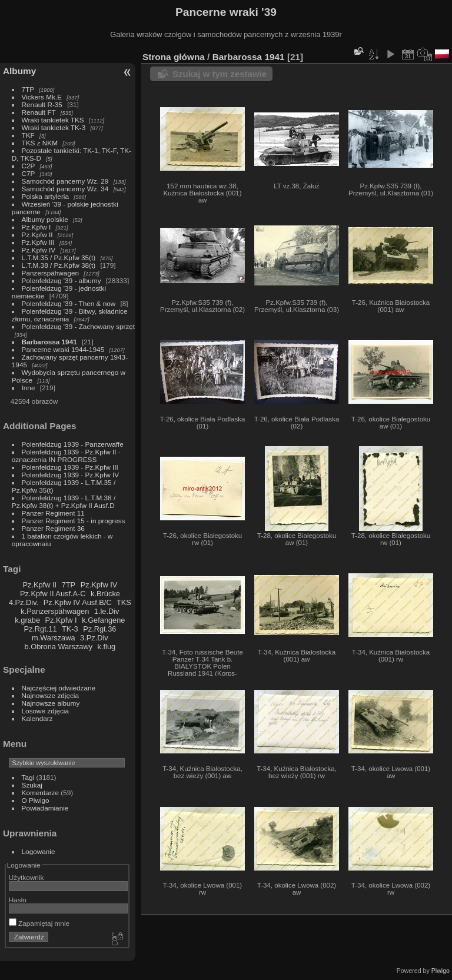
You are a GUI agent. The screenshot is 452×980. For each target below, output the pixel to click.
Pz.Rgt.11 (40, 629)
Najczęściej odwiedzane (59, 688)
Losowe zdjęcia (45, 711)
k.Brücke (105, 594)
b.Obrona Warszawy (59, 647)
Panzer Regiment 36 (53, 528)
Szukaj (32, 785)
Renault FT (39, 112)
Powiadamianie (45, 808)
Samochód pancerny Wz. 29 (65, 181)
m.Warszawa (53, 638)
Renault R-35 (42, 104)
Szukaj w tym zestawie (220, 74)
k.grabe (27, 620)
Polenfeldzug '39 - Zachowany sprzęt (79, 326)
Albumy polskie (45, 219)
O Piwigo (36, 800)
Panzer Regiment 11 (53, 513)
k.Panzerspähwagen (55, 611)
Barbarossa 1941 (49, 342)
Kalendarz (37, 718)
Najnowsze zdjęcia (50, 695)
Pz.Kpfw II (37, 235)
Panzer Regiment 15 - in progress (74, 521)
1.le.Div (107, 611)
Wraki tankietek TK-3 (54, 127)
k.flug (107, 647)
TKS (124, 602)
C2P (29, 166)
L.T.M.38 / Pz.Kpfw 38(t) (59, 265)
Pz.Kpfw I (36, 227)
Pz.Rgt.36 (99, 629)
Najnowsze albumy (51, 703)
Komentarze (40, 793)
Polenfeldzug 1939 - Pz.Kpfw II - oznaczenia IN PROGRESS (66, 456)
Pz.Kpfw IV (39, 250)
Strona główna (174, 57)
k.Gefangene (103, 620)
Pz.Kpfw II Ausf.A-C (53, 594)
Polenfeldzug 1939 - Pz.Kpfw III (70, 467)
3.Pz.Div (94, 638)
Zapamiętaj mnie (39, 923)
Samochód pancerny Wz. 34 (65, 189)
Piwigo (441, 971)
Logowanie (39, 851)
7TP (28, 89)
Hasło (18, 900)
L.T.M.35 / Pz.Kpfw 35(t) (59, 258)
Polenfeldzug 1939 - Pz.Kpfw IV (70, 475)
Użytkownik (26, 877)
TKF (28, 135)
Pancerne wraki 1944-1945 (63, 349)
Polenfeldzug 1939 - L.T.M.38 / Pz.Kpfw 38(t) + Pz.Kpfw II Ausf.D (64, 501)
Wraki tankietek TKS (53, 120)
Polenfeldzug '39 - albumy (62, 280)
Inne (29, 388)
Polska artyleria (45, 196)
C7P (29, 173)
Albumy (19, 71)
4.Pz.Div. (24, 602)
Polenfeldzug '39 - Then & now (69, 303)
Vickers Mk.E (42, 97)
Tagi (28, 777)
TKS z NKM (40, 143)
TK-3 (70, 629)
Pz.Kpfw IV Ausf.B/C (78, 602)
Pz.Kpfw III (38, 242)
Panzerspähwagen (50, 273)
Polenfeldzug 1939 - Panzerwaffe (73, 444)
